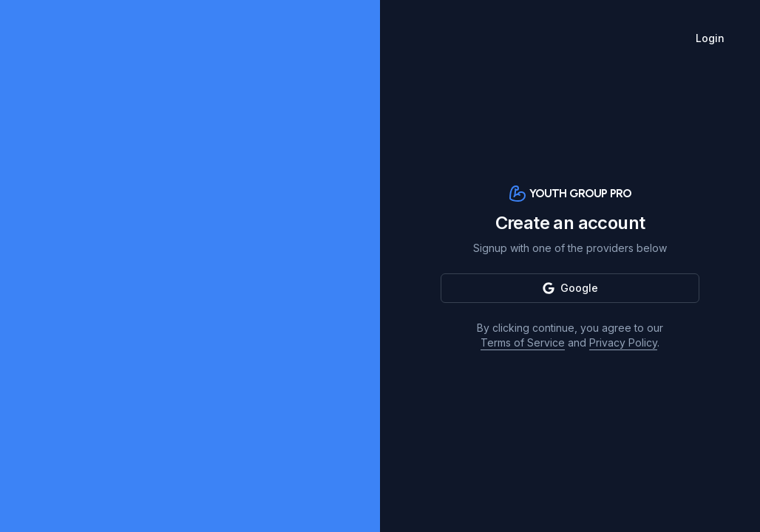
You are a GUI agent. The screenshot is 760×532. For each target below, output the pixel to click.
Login (710, 38)
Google (570, 288)
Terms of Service (523, 342)
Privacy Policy (623, 342)
